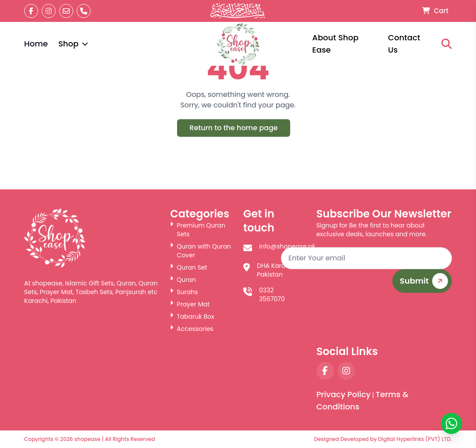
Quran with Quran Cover (201, 251)
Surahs (184, 292)
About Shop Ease (335, 44)
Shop (73, 44)
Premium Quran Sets (198, 230)
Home (36, 44)
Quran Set (188, 267)
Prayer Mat (190, 304)
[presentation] (385, 319)
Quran (183, 280)
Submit (425, 281)
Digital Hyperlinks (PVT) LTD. (415, 439)
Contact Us (404, 44)
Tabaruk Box (192, 316)
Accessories (192, 329)
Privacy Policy (344, 394)
